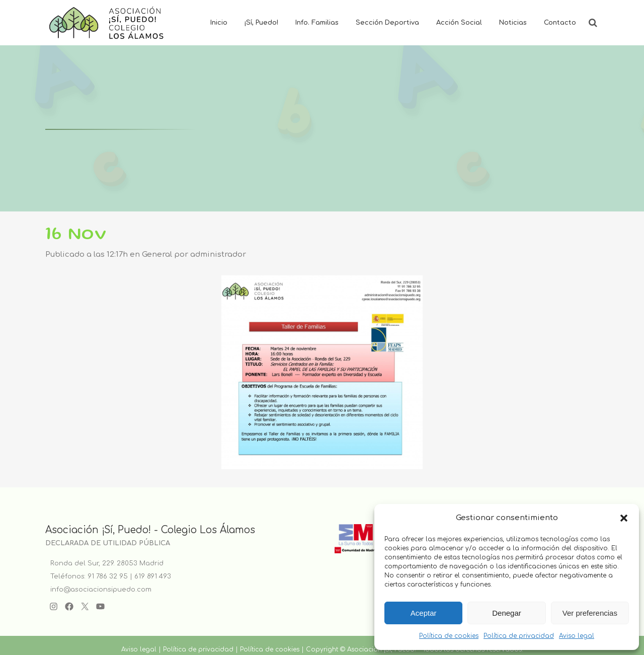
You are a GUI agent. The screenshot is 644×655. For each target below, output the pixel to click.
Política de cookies (449, 636)
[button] (624, 518)
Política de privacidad (519, 636)
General (157, 254)
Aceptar (424, 613)
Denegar (507, 613)
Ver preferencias (590, 613)
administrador (218, 254)
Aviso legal (577, 636)
